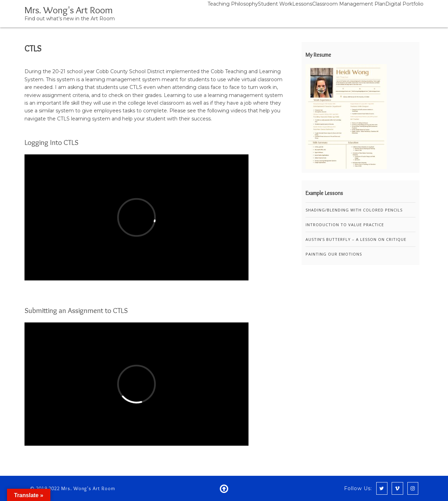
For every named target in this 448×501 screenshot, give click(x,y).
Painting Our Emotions (334, 254)
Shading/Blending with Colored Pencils (354, 210)
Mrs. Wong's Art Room (69, 10)
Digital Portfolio (404, 4)
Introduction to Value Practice (345, 225)
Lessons (302, 4)
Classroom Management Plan (349, 4)
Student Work (275, 4)
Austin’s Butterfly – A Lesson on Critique (356, 239)
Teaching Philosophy (233, 4)
